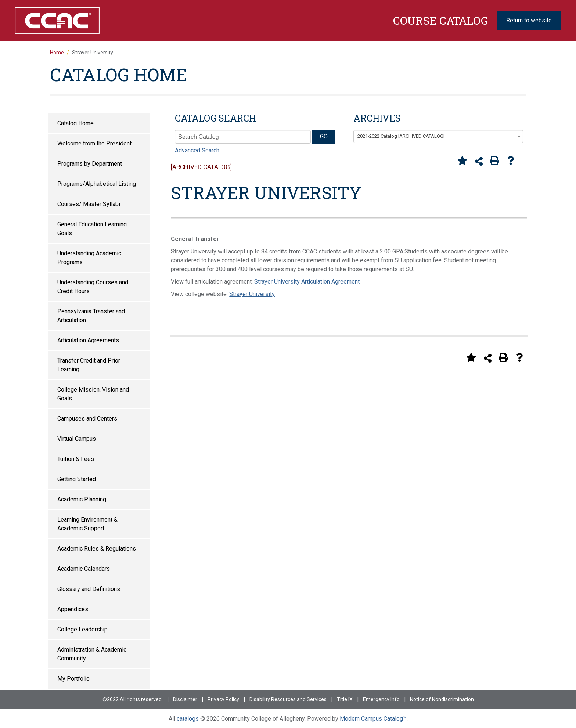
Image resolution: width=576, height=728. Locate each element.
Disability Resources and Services (288, 699)
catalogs (188, 719)
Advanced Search (197, 150)
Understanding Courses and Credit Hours (93, 287)
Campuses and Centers (87, 419)
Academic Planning (82, 499)
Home (57, 53)
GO (324, 136)
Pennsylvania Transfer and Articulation (91, 316)
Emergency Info (381, 699)
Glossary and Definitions (89, 589)
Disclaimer (185, 699)
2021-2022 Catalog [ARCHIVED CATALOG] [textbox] (401, 136)
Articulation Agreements (88, 340)
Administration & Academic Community (92, 654)
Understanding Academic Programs (89, 258)
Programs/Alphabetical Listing (97, 184)
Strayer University (252, 294)
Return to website (529, 20)
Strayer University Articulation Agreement (307, 282)
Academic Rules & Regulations (97, 549)
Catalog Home (75, 123)
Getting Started (77, 479)
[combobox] (438, 137)
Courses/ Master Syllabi (89, 204)
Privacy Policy (223, 699)
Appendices (73, 609)
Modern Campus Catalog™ (373, 719)
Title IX (345, 699)
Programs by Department (90, 164)
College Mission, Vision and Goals (93, 394)
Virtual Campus (77, 439)
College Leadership (82, 629)
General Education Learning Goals (92, 229)
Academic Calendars (84, 569)
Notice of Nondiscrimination (442, 699)
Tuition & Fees (76, 459)
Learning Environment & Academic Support (87, 524)
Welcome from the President (94, 143)
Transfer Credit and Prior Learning (89, 365)
